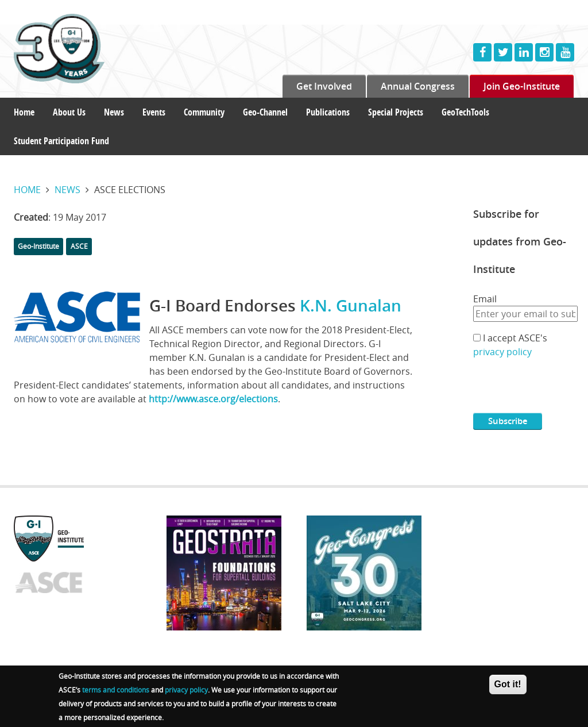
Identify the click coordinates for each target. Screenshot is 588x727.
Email (485, 299)
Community (204, 112)
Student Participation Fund (61, 141)
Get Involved (324, 86)
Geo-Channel (265, 112)
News (114, 112)
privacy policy (502, 352)
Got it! (508, 684)
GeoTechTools (465, 112)
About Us (69, 112)
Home (24, 112)
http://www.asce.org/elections (213, 399)
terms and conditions (116, 690)
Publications (328, 112)
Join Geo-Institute (522, 86)
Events (154, 112)
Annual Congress (418, 86)
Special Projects (396, 112)
